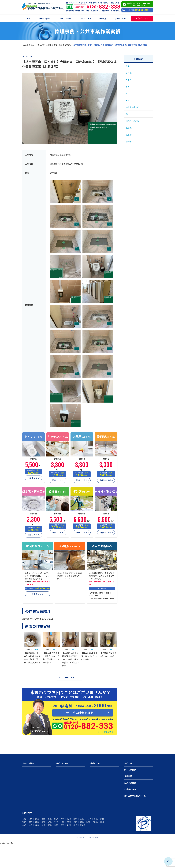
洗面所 (129, 135)
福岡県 (50, 825)
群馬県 (102, 819)
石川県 (63, 819)
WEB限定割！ (136, 10)
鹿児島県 (82, 825)
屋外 (128, 100)
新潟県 (50, 819)
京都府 (75, 822)
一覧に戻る (70, 677)
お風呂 (129, 66)
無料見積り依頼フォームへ (138, 4)
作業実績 (103, 19)
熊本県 (75, 825)
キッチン (37, 649)
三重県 (56, 822)
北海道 (24, 819)
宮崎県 (69, 825)
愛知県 (43, 822)
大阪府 (63, 822)
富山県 (56, 819)
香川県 (43, 825)
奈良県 (82, 822)
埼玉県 (30, 822)
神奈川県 (89, 819)
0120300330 (7, 843)
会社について (121, 19)
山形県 (30, 819)
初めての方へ (66, 19)
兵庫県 (69, 822)
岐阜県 (50, 822)
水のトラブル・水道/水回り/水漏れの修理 (40, 45)
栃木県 (96, 819)
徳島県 (37, 825)
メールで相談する (105, 732)
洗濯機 (129, 128)
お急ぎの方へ (142, 18)
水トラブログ (130, 770)
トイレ (55, 649)
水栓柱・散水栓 (132, 121)
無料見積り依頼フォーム (135, 796)
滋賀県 (88, 822)
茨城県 (82, 819)
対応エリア (86, 19)
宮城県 (37, 819)
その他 (129, 73)
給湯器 (129, 142)
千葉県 (24, 822)
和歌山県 (95, 822)
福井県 (69, 819)
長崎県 (63, 825)
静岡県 (37, 822)
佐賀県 (56, 825)
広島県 (24, 825)
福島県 (43, 819)
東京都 (75, 819)
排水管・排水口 (132, 107)
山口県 (30, 825)
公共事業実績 (64, 45)
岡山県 (102, 822)
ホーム (28, 19)
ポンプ (129, 93)
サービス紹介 (44, 19)
